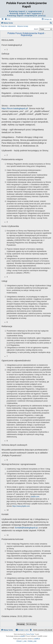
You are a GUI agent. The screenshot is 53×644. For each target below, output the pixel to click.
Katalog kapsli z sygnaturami (26, 11)
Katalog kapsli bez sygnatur (26, 13)
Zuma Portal (30, 634)
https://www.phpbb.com (21, 506)
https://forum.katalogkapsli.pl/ (15, 108)
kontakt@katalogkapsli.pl (26, 528)
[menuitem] (7, 19)
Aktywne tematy (23, 26)
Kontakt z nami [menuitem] (22, 630)
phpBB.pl (37, 639)
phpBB (22, 636)
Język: (36, 29)
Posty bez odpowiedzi (8, 26)
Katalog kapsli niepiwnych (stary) (27, 16)
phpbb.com (35, 497)
